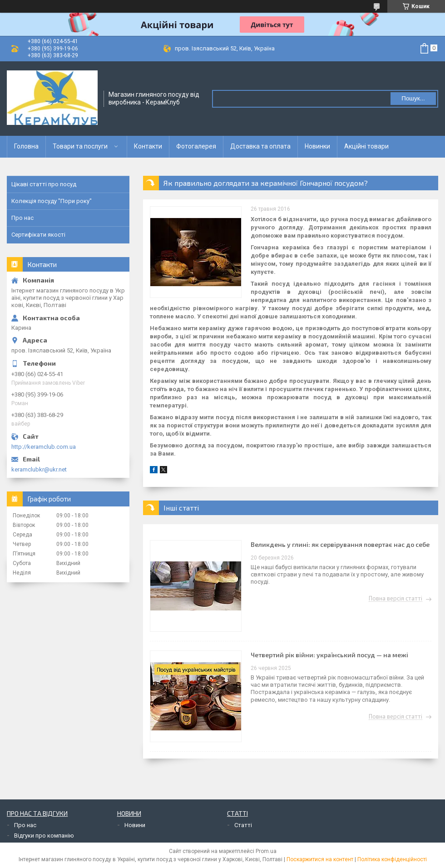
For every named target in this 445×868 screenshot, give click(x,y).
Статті (243, 825)
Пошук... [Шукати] (413, 98)
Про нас (22, 218)
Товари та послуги (80, 146)
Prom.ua (266, 851)
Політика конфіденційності (392, 859)
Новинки (317, 146)
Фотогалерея (196, 146)
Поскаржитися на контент (320, 859)
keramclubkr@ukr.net (39, 469)
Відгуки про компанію (44, 836)
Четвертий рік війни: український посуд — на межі (329, 655)
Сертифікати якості (38, 235)
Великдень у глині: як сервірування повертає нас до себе (340, 544)
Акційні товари (366, 146)
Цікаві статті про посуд (44, 184)
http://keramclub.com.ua (44, 447)
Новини (135, 825)
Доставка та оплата (260, 146)
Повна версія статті (396, 599)
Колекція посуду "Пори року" (52, 201)
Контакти (148, 146)
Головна (26, 146)
